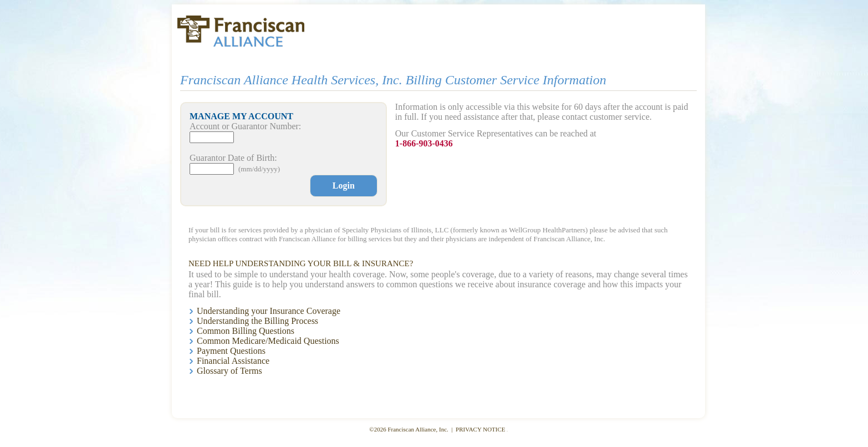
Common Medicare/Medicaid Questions (268, 341)
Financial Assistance (233, 361)
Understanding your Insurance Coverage (269, 311)
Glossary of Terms (229, 371)
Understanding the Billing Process (257, 321)
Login (344, 186)
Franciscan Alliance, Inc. (418, 429)
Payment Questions (231, 351)
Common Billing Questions (246, 331)
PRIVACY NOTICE (481, 429)
